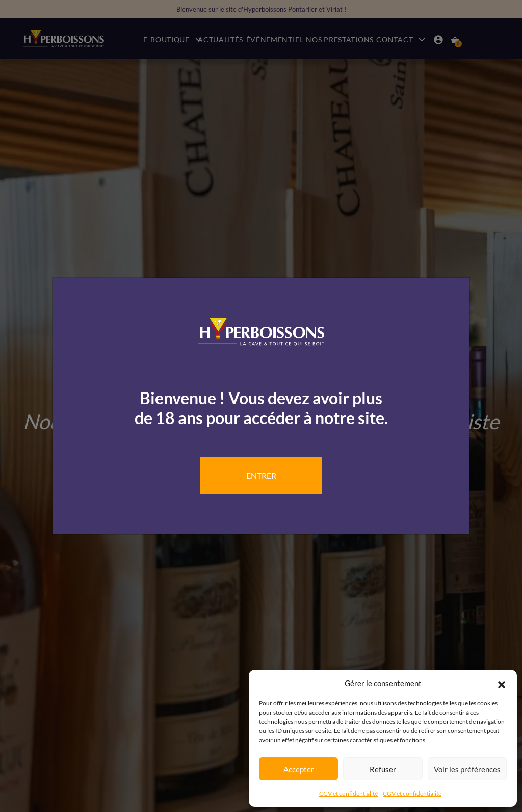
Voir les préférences (467, 769)
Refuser (383, 769)
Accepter (299, 769)
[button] (502, 683)
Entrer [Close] (261, 475)
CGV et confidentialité (348, 793)
